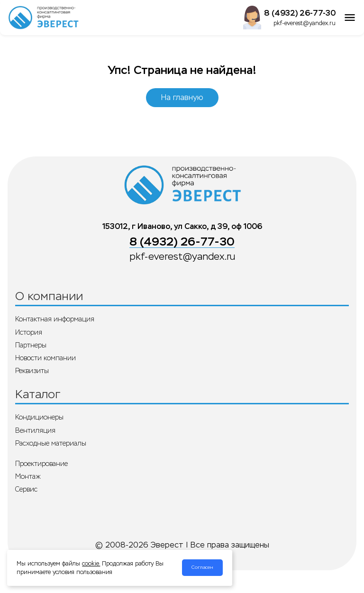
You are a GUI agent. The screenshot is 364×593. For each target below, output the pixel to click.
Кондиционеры (39, 417)
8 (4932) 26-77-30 (300, 13)
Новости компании (45, 358)
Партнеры (31, 345)
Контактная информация (55, 319)
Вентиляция (35, 430)
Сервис (26, 489)
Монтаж (28, 476)
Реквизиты (32, 371)
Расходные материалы (51, 443)
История (29, 332)
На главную (182, 97)
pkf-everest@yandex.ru (305, 23)
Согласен (202, 567)
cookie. (91, 564)
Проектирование (41, 464)
